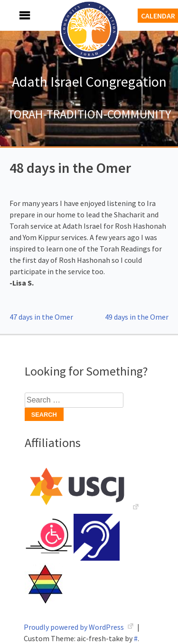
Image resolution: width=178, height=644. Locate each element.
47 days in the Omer (41, 317)
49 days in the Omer (137, 317)
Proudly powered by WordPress (75, 627)
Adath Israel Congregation (89, 81)
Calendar (158, 16)
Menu (14, 15)
